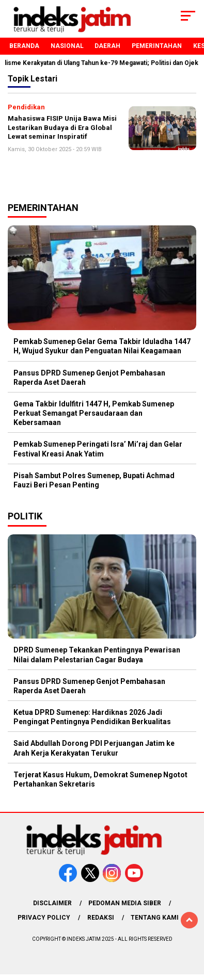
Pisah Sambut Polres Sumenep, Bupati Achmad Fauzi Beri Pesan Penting (94, 480)
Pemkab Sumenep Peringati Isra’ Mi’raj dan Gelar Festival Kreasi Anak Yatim (98, 449)
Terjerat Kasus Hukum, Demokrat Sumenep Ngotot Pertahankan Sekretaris (100, 779)
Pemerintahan (157, 46)
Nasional (67, 46)
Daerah (107, 46)
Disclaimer (52, 903)
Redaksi (101, 918)
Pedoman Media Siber (125, 903)
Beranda (24, 46)
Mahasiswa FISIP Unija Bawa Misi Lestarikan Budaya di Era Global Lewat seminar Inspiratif (62, 127)
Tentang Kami (155, 918)
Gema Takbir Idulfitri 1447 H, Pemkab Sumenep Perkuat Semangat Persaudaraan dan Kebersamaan (94, 413)
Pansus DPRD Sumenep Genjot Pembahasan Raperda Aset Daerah (89, 378)
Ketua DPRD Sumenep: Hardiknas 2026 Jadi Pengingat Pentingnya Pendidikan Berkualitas (92, 717)
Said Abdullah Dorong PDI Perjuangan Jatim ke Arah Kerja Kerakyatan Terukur (94, 748)
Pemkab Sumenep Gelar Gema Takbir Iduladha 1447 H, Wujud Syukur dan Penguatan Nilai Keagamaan (102, 346)
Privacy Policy (44, 918)
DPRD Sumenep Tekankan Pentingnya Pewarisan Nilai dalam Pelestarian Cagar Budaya (97, 655)
